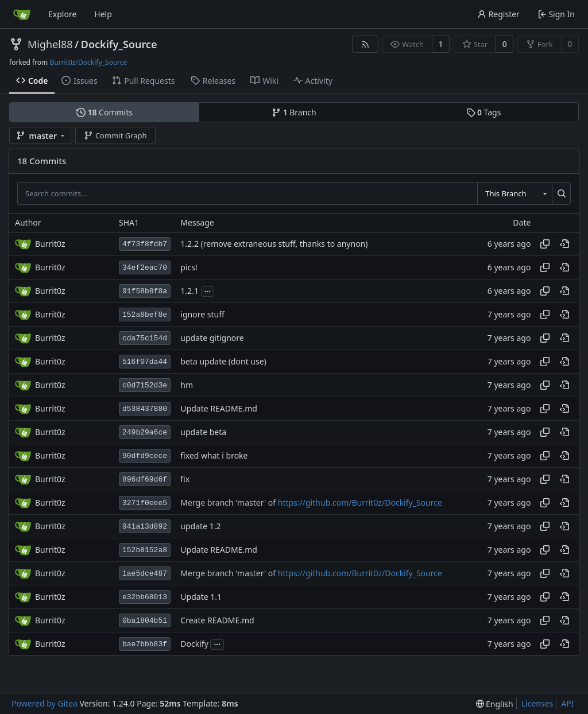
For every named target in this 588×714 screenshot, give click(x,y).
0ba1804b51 (145, 621)
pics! (189, 268)
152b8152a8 (145, 550)
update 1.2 (200, 527)
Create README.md (217, 621)
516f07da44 (145, 362)
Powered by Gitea (45, 703)
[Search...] (561, 193)
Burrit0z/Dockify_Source (88, 62)
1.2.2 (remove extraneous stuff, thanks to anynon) (274, 244)
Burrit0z (50, 244)
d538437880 (145, 409)
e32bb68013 (145, 597)
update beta (203, 432)
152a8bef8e (145, 315)
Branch (294, 112)
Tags (484, 112)
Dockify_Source (119, 44)
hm (187, 385)
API (567, 703)
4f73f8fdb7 (145, 244)
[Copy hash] (545, 244)
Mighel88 (50, 44)
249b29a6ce (145, 432)
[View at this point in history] (564, 244)
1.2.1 (189, 291)
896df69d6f (145, 480)
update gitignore (212, 338)
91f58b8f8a (145, 291)
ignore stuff (202, 315)
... (208, 290)
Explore (62, 14)
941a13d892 (145, 527)
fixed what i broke (214, 456)
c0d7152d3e (145, 385)
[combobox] (514, 193)
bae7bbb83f (145, 644)
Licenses (537, 703)
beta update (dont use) (223, 362)
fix (185, 480)
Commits (105, 112)
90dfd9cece (145, 456)
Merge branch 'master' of (229, 503)
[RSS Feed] (365, 44)
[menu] (495, 704)
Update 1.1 (201, 597)
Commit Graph (115, 135)
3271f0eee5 (145, 503)
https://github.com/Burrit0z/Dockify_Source (360, 503)
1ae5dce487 (145, 574)
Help (103, 14)
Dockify (194, 644)
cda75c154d (145, 338)
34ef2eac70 (145, 268)
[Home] (22, 14)
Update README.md (219, 409)
